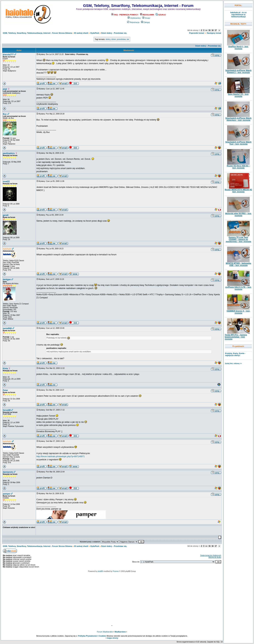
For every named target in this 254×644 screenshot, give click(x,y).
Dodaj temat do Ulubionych (211, 555)
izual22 (6, 181)
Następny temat (214, 33)
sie (128, 39)
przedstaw (121, 39)
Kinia (5, 368)
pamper (6, 494)
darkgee (7, 279)
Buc (5, 114)
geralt (6, 215)
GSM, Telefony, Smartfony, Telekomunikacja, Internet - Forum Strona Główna (37, 33)
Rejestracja (133, 22)
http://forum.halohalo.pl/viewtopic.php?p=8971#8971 (61, 456)
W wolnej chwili (81, 33)
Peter (5, 390)
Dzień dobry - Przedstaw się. (114, 33)
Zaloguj (145, 22)
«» (206, 30)
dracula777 (8, 55)
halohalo (7, 249)
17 (216, 30)
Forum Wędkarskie (105, 632)
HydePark (95, 33)
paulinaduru (9, 153)
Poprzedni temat (197, 33)
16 (213, 30)
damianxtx (8, 472)
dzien (114, 39)
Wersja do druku (215, 557)
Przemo (116, 571)
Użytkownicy (134, 18)
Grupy (146, 18)
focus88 (7, 410)
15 (209, 30)
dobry (108, 39)
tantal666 (7, 328)
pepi (5, 89)
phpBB (100, 571)
